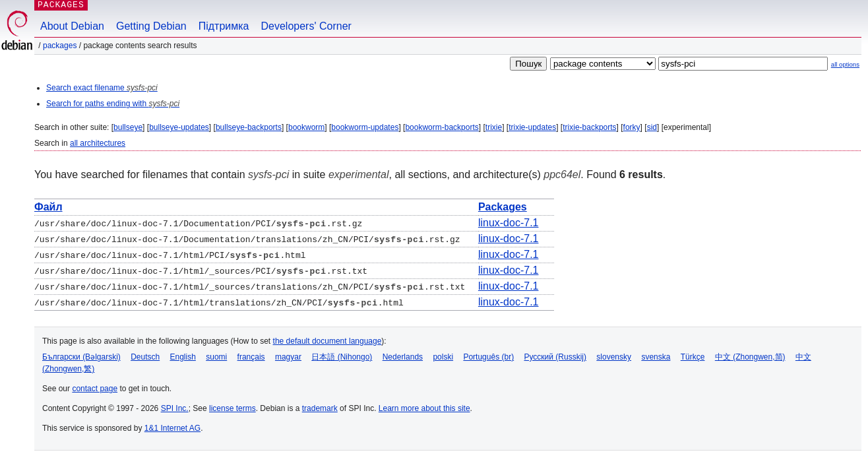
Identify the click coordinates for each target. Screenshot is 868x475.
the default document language (327, 341)
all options (845, 64)
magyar (288, 357)
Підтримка (224, 26)
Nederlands (403, 357)
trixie (494, 127)
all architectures (98, 143)
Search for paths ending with (113, 104)
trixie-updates (532, 127)
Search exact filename (102, 88)
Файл (48, 207)
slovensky (614, 357)
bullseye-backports (249, 127)
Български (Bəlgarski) (81, 357)
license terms (232, 408)
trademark (320, 408)
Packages (60, 46)
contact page (95, 389)
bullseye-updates (179, 127)
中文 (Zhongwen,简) (750, 357)
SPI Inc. (175, 408)
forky (632, 127)
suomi (216, 357)
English (183, 357)
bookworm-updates (365, 127)
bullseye (128, 127)
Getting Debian (151, 26)
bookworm (306, 127)
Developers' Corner (306, 26)
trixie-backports (589, 127)
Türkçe (693, 357)
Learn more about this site (424, 408)
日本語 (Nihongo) (342, 357)
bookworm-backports (442, 127)
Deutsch (145, 357)
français (251, 357)
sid (652, 127)
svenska (656, 357)
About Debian (72, 26)
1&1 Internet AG (172, 428)
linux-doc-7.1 (509, 223)
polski (443, 357)
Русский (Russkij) (555, 357)
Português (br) (488, 357)
